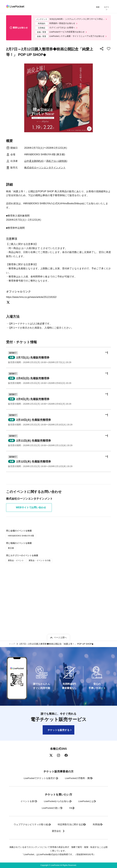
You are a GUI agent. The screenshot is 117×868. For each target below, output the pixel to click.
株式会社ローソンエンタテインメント (45, 168)
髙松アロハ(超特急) (57, 162)
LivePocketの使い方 (49, 808)
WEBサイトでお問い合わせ (29, 569)
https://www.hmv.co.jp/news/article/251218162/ (33, 348)
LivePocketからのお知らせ (56, 801)
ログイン (107, 7)
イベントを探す (22, 801)
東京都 (11, 609)
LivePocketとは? (90, 801)
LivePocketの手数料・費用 (80, 778)
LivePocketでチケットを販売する (37, 778)
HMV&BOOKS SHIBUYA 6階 (20, 597)
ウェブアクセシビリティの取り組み (37, 824)
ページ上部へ (60, 636)
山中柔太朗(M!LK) (34, 162)
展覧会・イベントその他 (37, 621)
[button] (58, 410)
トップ (12, 643)
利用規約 (45, 831)
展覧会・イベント (15, 621)
